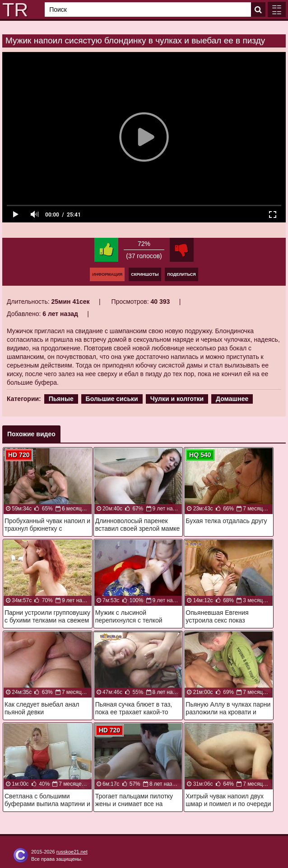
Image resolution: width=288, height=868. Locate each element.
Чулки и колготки (177, 399)
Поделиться (181, 274)
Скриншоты (145, 274)
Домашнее (232, 399)
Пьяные (61, 399)
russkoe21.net (72, 852)
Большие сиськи (112, 399)
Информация (107, 274)
